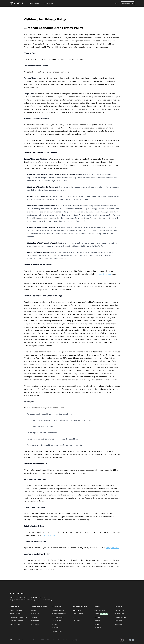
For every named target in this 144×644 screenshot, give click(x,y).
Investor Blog (119, 614)
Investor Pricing (57, 631)
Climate (96, 624)
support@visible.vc (77, 640)
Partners (97, 617)
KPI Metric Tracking (16, 621)
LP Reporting (56, 621)
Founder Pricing (15, 624)
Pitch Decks (35, 614)
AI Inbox (55, 624)
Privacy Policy (51, 640)
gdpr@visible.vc (106, 274)
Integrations (119, 624)
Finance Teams (78, 614)
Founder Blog (120, 610)
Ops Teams (76, 621)
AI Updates (55, 628)
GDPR (42, 640)
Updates (33, 610)
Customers (98, 621)
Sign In (117, 3)
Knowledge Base (121, 617)
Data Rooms (35, 621)
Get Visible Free (128, 3)
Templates (118, 621)
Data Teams (77, 610)
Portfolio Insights (58, 617)
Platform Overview (16, 610)
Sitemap (35, 640)
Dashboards (35, 624)
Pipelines (34, 617)
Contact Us (98, 628)
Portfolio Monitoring (59, 614)
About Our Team (99, 610)
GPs (74, 617)
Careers (101, 614)
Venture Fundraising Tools (18, 617)
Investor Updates (15, 614)
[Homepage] (16, 3)
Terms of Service (63, 640)
